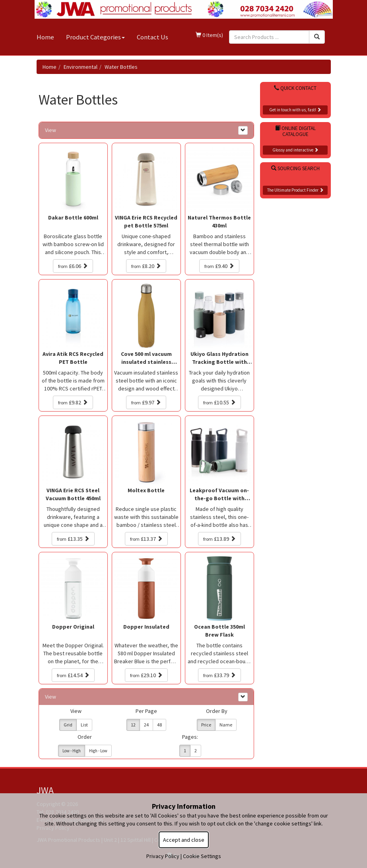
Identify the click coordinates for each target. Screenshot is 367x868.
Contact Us (152, 37)
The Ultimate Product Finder (295, 190)
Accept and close (184, 840)
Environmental (81, 67)
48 (159, 725)
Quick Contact (295, 88)
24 (146, 725)
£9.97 (146, 402)
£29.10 (146, 675)
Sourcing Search (295, 168)
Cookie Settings (202, 856)
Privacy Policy (163, 856)
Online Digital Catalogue (295, 131)
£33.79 (219, 675)
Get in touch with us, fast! (295, 110)
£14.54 (73, 675)
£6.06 (73, 266)
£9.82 (73, 402)
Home (45, 37)
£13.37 (146, 539)
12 (133, 725)
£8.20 (146, 266)
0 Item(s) (209, 35)
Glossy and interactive (295, 150)
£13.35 (73, 539)
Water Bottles (121, 67)
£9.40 (219, 266)
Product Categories (95, 37)
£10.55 (219, 402)
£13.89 (219, 539)
